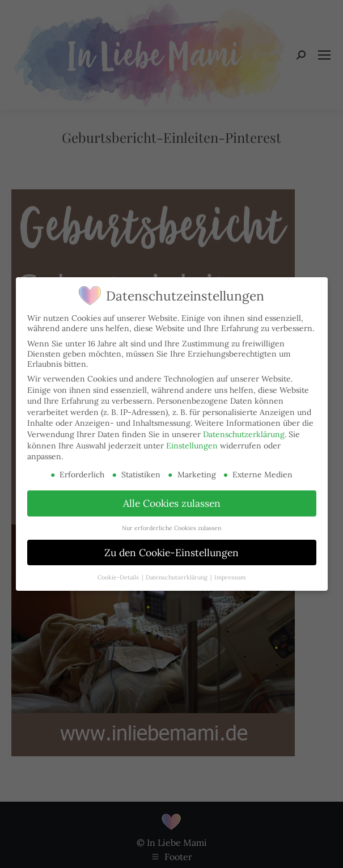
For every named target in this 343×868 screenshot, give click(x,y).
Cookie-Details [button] (119, 577)
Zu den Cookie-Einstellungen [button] (171, 552)
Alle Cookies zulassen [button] (172, 503)
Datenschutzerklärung (244, 434)
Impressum (230, 577)
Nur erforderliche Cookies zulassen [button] (171, 528)
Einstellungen (192, 446)
